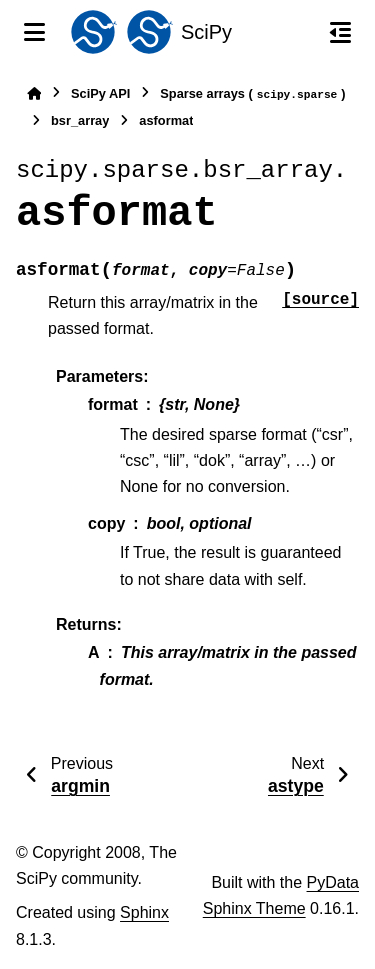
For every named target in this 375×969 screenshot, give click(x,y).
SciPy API (100, 93)
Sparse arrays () (252, 94)
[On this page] (340, 32)
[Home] (34, 93)
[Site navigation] (34, 32)
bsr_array (80, 120)
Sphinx (144, 912)
